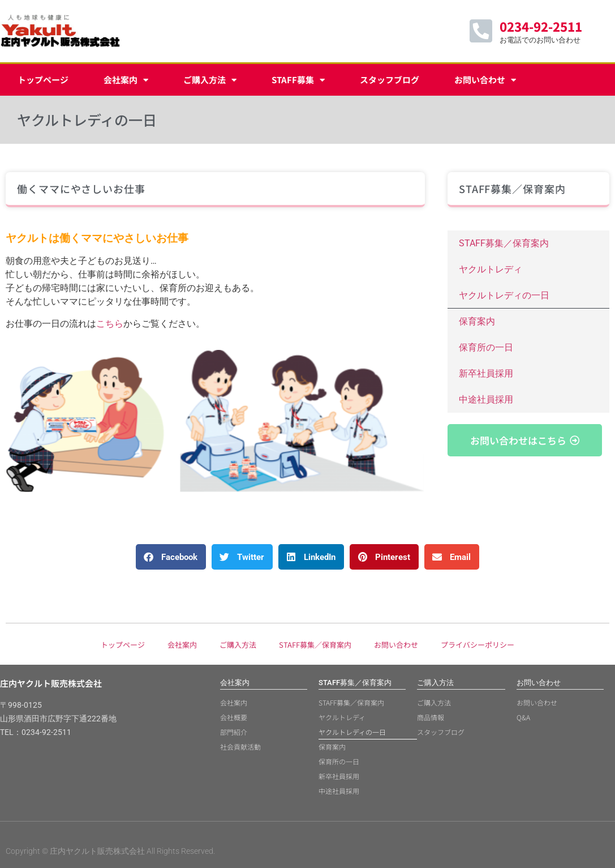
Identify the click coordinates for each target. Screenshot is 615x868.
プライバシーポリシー (478, 645)
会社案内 (126, 80)
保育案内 (477, 321)
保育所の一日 (486, 347)
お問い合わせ (485, 80)
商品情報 (431, 717)
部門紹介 (234, 732)
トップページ (43, 80)
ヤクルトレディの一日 (504, 295)
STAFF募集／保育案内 (504, 243)
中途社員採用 (486, 399)
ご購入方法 (210, 80)
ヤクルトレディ (491, 269)
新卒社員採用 (486, 373)
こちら (110, 324)
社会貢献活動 (240, 747)
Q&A (523, 717)
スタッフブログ (390, 80)
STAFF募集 (298, 80)
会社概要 (234, 717)
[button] (171, 557)
